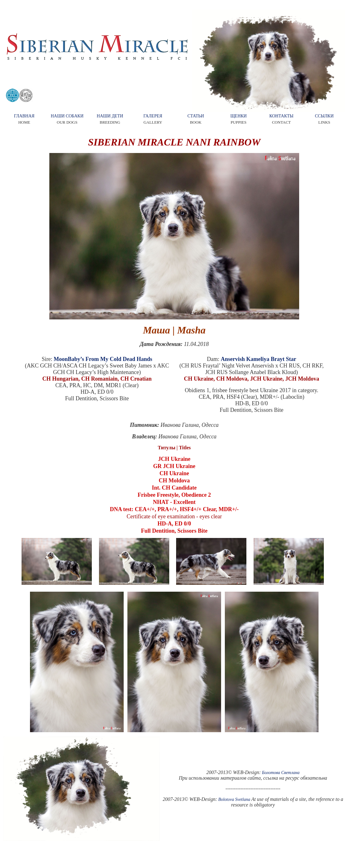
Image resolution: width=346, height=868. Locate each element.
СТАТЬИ (196, 116)
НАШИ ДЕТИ (110, 116)
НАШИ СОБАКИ (67, 116)
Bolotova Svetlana (234, 799)
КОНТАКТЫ (281, 116)
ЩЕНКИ (239, 116)
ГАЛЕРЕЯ (153, 116)
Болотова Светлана (281, 773)
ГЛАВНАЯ (24, 116)
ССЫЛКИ (324, 116)
